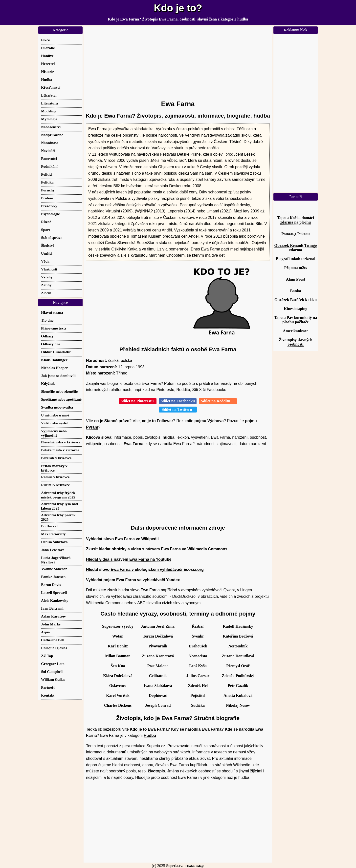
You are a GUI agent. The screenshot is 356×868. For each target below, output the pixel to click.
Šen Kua (118, 666)
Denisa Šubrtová (54, 542)
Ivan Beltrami (52, 608)
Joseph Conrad (158, 705)
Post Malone (158, 666)
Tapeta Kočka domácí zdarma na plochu (296, 220)
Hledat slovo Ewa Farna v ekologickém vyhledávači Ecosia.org (145, 569)
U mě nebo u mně (55, 415)
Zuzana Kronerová (158, 656)
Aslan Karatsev (53, 616)
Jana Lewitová (53, 550)
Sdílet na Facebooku (178, 401)
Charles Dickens (118, 705)
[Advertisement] (178, 61)
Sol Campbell (52, 672)
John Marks (51, 624)
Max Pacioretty (53, 534)
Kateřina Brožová (238, 636)
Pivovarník (158, 646)
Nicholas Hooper (54, 368)
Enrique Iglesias (54, 648)
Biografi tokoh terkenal (296, 259)
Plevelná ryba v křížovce (61, 442)
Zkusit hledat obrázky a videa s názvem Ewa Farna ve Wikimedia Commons (157, 549)
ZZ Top (47, 656)
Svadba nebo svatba (57, 407)
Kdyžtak (48, 383)
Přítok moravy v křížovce (54, 468)
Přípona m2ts (296, 268)
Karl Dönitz (118, 646)
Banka (295, 291)
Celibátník (158, 676)
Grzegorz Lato (53, 664)
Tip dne (47, 320)
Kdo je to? (178, 8)
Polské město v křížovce (60, 450)
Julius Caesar (198, 676)
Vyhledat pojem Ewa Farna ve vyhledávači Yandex (133, 580)
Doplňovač (158, 695)
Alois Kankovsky (55, 600)
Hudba (150, 735)
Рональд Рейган (296, 234)
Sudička (198, 705)
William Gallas (53, 679)
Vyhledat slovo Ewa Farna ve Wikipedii (122, 539)
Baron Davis (51, 585)
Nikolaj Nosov (238, 705)
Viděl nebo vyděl (54, 423)
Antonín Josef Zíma (158, 626)
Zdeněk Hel (198, 686)
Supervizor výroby (118, 626)
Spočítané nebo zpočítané (61, 399)
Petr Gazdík (238, 686)
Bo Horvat (49, 526)
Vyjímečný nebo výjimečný (54, 433)
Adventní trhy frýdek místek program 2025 (58, 495)
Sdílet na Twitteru (178, 409)
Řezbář (198, 626)
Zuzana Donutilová (238, 656)
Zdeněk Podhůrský (238, 676)
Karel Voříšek (118, 695)
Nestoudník (238, 646)
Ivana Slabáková (158, 686)
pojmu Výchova (209, 421)
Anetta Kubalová (238, 695)
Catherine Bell (53, 640)
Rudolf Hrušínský (238, 626)
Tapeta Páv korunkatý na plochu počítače (296, 320)
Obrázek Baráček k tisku (296, 300)
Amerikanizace (296, 331)
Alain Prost (296, 279)
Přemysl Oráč (238, 666)
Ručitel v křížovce (55, 485)
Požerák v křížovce (56, 458)
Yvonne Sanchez (54, 569)
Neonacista (198, 656)
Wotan (118, 636)
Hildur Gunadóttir (56, 352)
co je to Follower (157, 421)
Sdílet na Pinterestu (138, 401)
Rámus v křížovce (55, 477)
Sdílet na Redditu (218, 401)
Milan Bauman (118, 656)
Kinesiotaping (296, 309)
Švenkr (198, 636)
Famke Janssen (53, 577)
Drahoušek (198, 646)
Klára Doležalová (118, 676)
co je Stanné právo (112, 421)
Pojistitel (198, 695)
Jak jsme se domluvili (58, 376)
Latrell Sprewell (54, 592)
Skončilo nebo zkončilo (59, 391)
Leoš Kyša (198, 666)
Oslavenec (118, 686)
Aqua (45, 632)
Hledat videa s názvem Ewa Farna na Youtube (129, 559)
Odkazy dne (51, 344)
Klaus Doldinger (54, 360)
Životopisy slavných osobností (296, 342)
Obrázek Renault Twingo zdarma (296, 248)
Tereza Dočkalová (158, 636)
